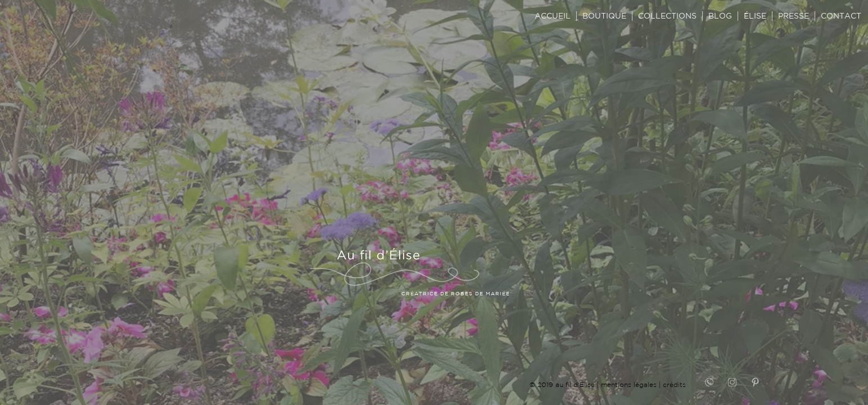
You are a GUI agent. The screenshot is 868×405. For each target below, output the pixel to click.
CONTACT (841, 16)
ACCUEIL (553, 16)
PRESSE (794, 16)
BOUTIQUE (604, 16)
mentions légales (629, 384)
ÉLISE (755, 16)
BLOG (720, 16)
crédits (674, 384)
